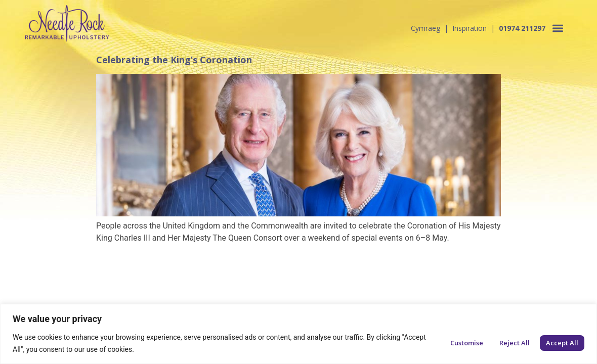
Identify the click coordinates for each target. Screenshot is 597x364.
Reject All (515, 343)
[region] (298, 334)
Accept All (562, 343)
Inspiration (470, 28)
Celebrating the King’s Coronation (174, 60)
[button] (558, 28)
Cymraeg (425, 28)
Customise (467, 343)
